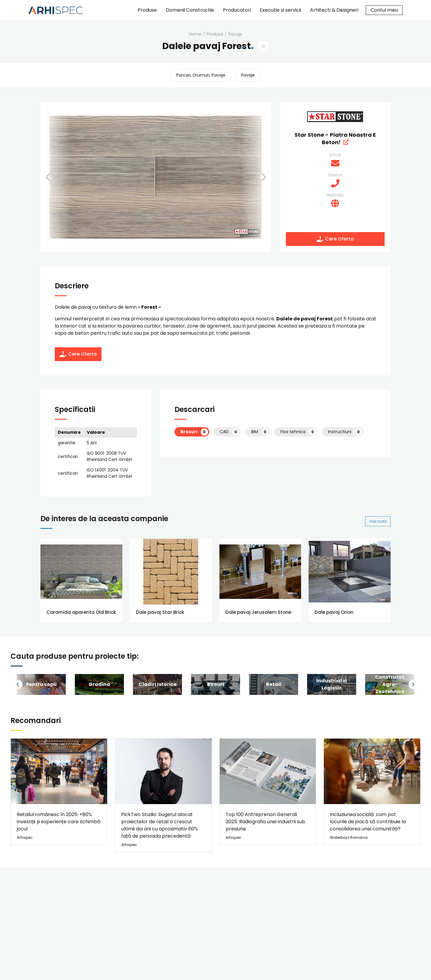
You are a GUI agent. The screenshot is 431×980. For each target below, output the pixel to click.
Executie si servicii (280, 10)
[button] (55, 177)
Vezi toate (378, 521)
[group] (41, 684)
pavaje (235, 34)
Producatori (237, 10)
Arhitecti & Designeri (334, 10)
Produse (147, 10)
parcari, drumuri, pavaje (201, 75)
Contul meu (384, 10)
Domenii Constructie (190, 10)
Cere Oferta (335, 239)
